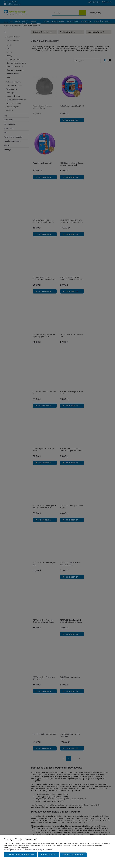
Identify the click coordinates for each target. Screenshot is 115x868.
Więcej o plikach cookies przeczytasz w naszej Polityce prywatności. (29, 850)
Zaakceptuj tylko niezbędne (20, 855)
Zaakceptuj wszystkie (73, 855)
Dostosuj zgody (48, 855)
